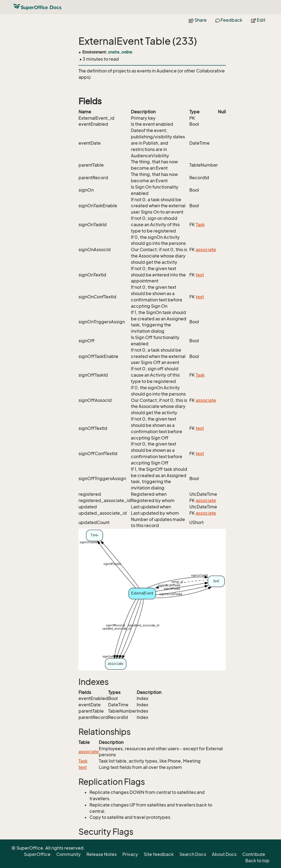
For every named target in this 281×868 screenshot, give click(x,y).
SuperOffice (37, 854)
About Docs (224, 854)
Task (200, 225)
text (200, 275)
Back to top (257, 861)
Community (68, 854)
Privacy (130, 854)
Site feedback (159, 854)
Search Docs (193, 854)
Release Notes (102, 854)
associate (206, 250)
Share (198, 20)
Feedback (229, 20)
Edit (258, 20)
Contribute (254, 854)
